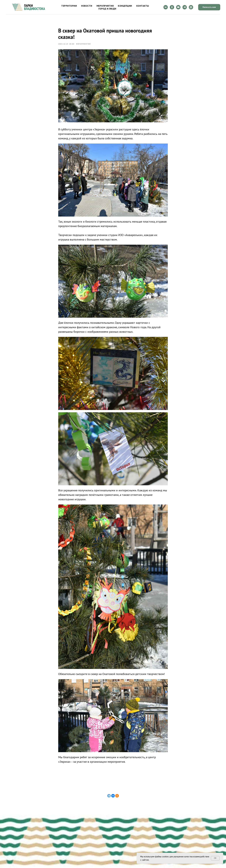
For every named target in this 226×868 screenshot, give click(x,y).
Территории (69, 6)
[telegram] (185, 7)
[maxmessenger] (191, 7)
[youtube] (178, 7)
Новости (87, 6)
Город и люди (107, 9)
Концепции (125, 6)
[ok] (172, 7)
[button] (209, 7)
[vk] (166, 7)
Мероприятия (105, 6)
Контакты (143, 6)
